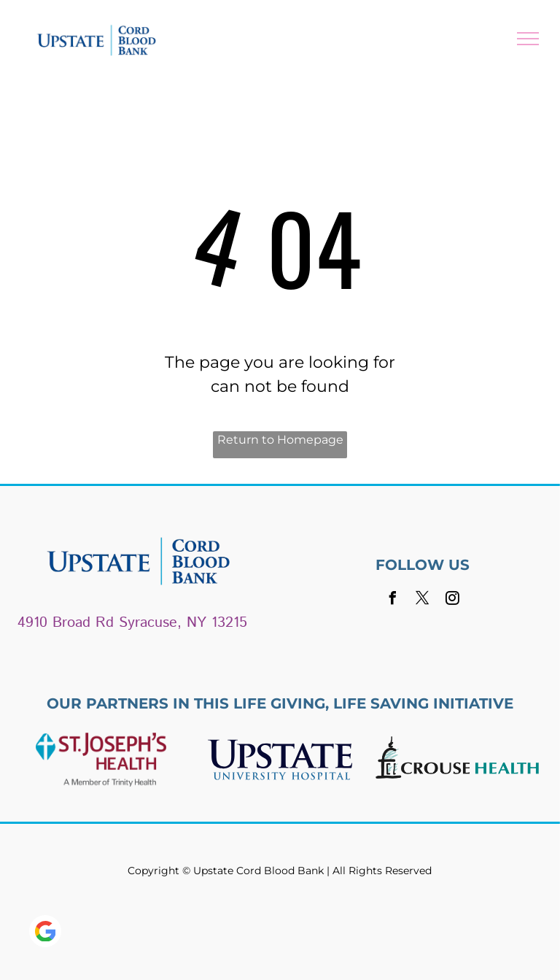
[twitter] (423, 600)
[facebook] (393, 600)
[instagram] (453, 600)
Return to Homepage (280, 440)
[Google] (45, 933)
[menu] (528, 39)
